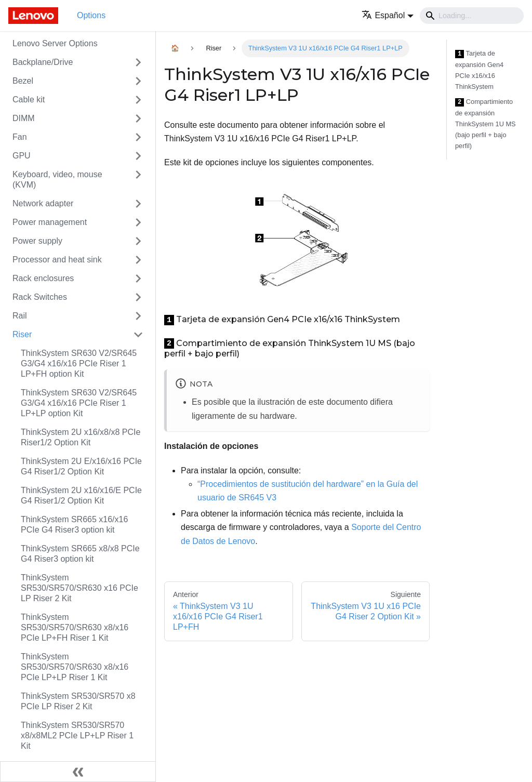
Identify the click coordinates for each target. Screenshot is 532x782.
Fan (20, 137)
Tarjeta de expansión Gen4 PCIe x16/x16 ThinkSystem (479, 70)
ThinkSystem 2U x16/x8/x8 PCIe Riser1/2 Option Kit (81, 437)
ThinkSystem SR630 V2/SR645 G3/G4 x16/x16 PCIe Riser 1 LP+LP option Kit (79, 403)
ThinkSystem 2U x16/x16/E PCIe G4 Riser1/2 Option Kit (81, 495)
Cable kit (29, 100)
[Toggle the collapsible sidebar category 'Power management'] (138, 222)
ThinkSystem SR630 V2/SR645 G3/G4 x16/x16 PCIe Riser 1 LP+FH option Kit (79, 363)
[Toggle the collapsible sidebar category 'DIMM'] (138, 118)
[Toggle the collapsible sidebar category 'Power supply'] (138, 241)
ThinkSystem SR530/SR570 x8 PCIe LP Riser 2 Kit (78, 701)
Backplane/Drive (43, 62)
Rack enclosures (43, 278)
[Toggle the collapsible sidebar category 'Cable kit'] (138, 100)
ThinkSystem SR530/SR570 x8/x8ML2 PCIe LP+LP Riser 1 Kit (77, 735)
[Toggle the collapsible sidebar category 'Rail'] (138, 316)
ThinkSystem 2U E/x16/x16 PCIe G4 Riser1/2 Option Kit (81, 466)
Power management (50, 222)
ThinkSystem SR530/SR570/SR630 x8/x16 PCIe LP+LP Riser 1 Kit (75, 667)
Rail (20, 316)
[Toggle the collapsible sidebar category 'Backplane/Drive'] (138, 62)
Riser (22, 334)
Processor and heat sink (57, 260)
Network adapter (43, 203)
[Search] (472, 16)
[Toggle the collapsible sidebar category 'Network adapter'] (138, 204)
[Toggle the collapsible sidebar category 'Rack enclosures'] (138, 279)
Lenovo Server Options (55, 43)
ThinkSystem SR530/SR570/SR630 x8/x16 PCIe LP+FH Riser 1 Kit (75, 627)
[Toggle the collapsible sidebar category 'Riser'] (138, 335)
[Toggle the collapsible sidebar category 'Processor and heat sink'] (138, 260)
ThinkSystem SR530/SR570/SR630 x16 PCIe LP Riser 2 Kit (79, 588)
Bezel (23, 81)
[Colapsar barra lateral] (78, 772)
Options (91, 15)
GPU (22, 156)
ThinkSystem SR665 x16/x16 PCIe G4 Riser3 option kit (74, 525)
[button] (388, 15)
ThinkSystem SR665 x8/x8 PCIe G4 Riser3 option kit (80, 554)
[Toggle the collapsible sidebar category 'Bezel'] (138, 81)
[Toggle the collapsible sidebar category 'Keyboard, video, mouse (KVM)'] (138, 180)
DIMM (24, 118)
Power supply (37, 241)
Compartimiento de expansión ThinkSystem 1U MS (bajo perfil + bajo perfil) (486, 124)
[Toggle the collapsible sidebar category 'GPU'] (138, 156)
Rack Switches (40, 297)
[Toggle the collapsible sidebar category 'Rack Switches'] (138, 297)
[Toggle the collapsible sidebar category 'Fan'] (138, 137)
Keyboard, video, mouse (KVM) (57, 180)
